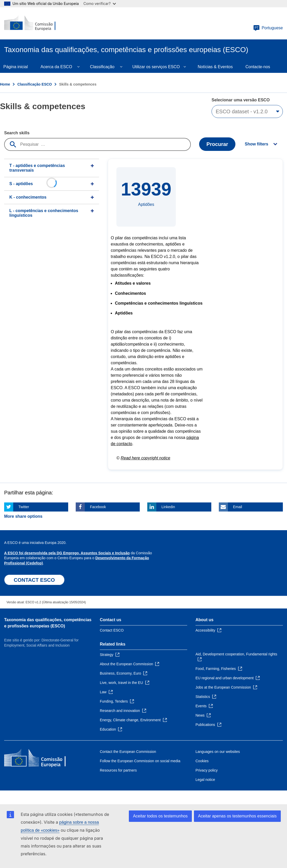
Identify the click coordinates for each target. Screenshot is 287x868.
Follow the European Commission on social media (140, 761)
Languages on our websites (218, 752)
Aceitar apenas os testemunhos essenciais (237, 816)
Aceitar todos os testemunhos (160, 816)
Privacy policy (207, 770)
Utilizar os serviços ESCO (156, 67)
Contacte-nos (258, 67)
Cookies (202, 761)
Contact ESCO (112, 630)
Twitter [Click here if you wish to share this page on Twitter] (24, 507)
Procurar (217, 144)
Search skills (17, 133)
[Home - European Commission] (36, 23)
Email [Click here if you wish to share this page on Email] (238, 507)
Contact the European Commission (128, 752)
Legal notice (205, 780)
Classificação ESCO (35, 84)
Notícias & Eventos (215, 67)
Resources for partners (118, 770)
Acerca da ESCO (56, 67)
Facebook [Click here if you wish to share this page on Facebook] (98, 507)
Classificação (102, 67)
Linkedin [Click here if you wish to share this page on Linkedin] (168, 507)
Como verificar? (100, 3)
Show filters (257, 144)
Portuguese (268, 28)
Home (5, 84)
